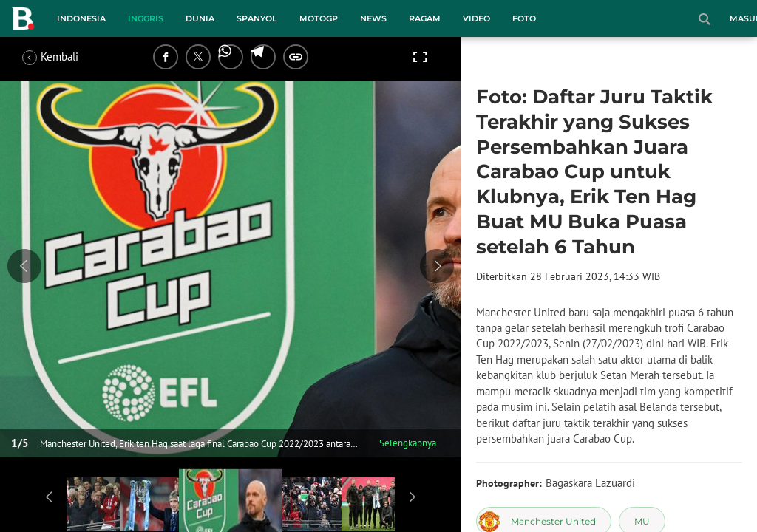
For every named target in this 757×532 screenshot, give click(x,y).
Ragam (425, 18)
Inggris (146, 18)
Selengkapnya (408, 443)
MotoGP (319, 18)
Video (476, 18)
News (373, 18)
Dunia (200, 18)
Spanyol (257, 18)
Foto (524, 18)
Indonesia (81, 18)
